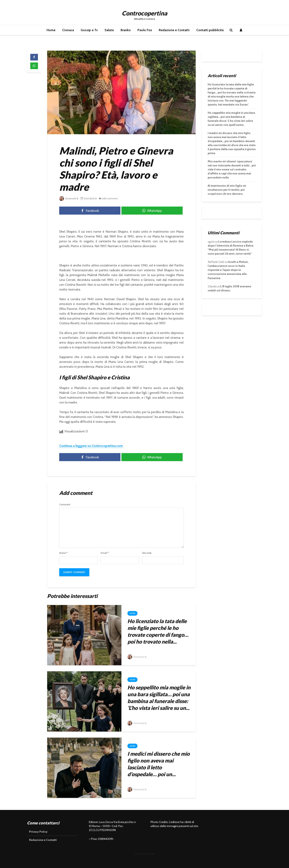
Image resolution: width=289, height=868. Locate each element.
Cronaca (68, 30)
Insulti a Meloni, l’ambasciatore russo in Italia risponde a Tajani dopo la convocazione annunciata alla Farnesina (228, 270)
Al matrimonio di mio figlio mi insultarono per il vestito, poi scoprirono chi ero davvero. (227, 190)
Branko (126, 30)
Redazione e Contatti (174, 30)
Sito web (147, 553)
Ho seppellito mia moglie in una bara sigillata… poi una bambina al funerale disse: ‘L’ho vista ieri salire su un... (159, 698)
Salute (109, 30)
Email (105, 553)
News (132, 613)
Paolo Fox (145, 30)
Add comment (111, 198)
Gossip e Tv (89, 30)
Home (51, 30)
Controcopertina (144, 13)
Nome (63, 553)
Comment (65, 505)
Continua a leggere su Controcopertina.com (91, 446)
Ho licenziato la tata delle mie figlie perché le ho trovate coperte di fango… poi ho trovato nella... (158, 631)
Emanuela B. (69, 198)
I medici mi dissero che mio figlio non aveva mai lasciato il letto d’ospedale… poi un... (159, 764)
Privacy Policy (38, 832)
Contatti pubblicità (210, 30)
